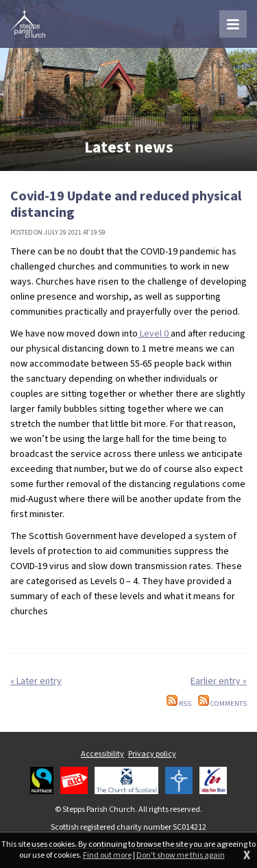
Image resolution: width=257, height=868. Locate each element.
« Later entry (36, 681)
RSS (179, 703)
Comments (222, 703)
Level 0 (154, 334)
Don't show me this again (181, 856)
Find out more (107, 856)
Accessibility (102, 754)
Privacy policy (152, 754)
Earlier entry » (219, 681)
